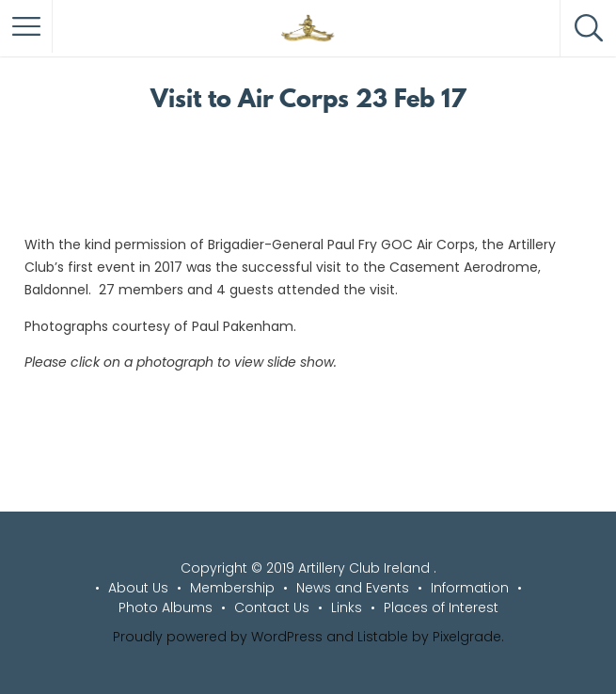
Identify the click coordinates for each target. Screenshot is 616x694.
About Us (138, 588)
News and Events (353, 588)
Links (347, 607)
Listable (383, 637)
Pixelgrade (467, 637)
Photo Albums (166, 607)
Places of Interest (441, 607)
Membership (232, 588)
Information (470, 588)
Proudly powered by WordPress (218, 637)
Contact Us (272, 607)
